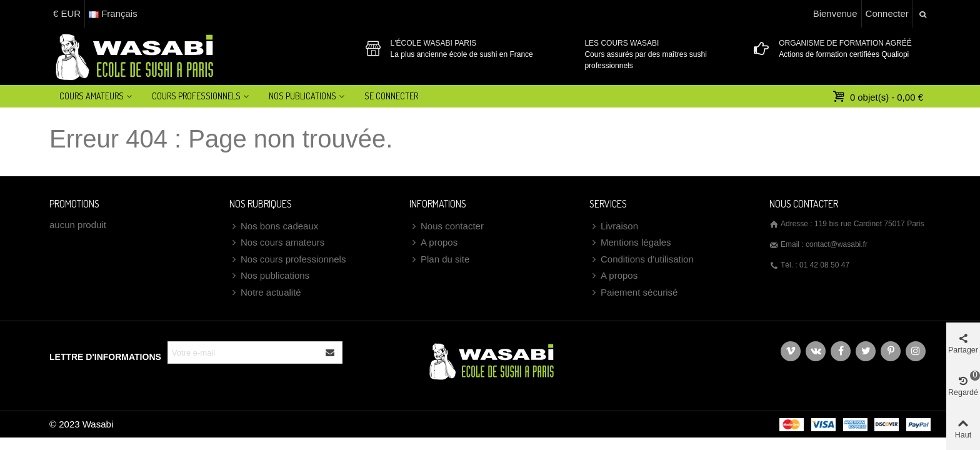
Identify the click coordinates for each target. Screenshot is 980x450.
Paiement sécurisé (633, 293)
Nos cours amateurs (277, 243)
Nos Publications (302, 96)
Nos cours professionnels (287, 260)
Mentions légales (630, 243)
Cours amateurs (92, 96)
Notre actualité (265, 293)
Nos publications (269, 276)
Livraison (614, 227)
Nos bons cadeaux (274, 227)
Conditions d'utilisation (642, 260)
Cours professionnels (196, 96)
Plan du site (439, 260)
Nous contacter (447, 227)
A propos (433, 243)
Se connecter (391, 96)
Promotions (74, 204)
